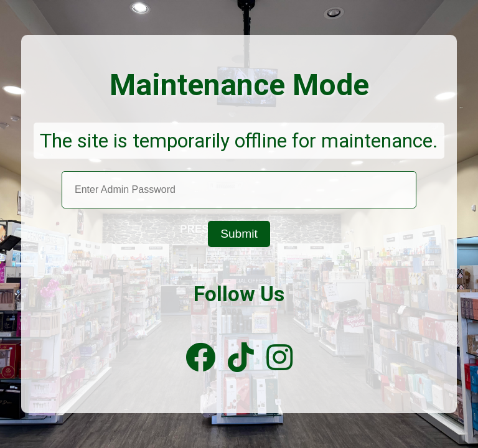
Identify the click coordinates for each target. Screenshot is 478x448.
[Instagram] (279, 358)
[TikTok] (241, 358)
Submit (239, 234)
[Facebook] (200, 358)
